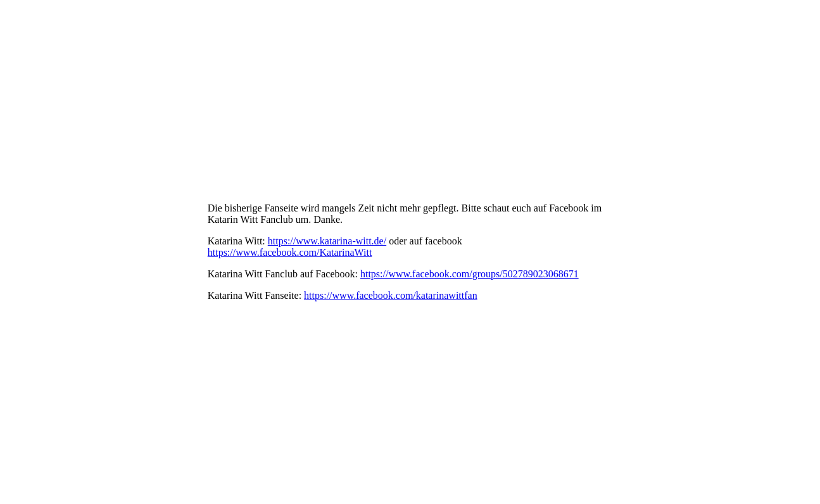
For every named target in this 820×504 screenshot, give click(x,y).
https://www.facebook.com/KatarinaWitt (290, 252)
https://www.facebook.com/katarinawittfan (391, 295)
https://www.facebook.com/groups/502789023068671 (470, 274)
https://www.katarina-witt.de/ (327, 241)
